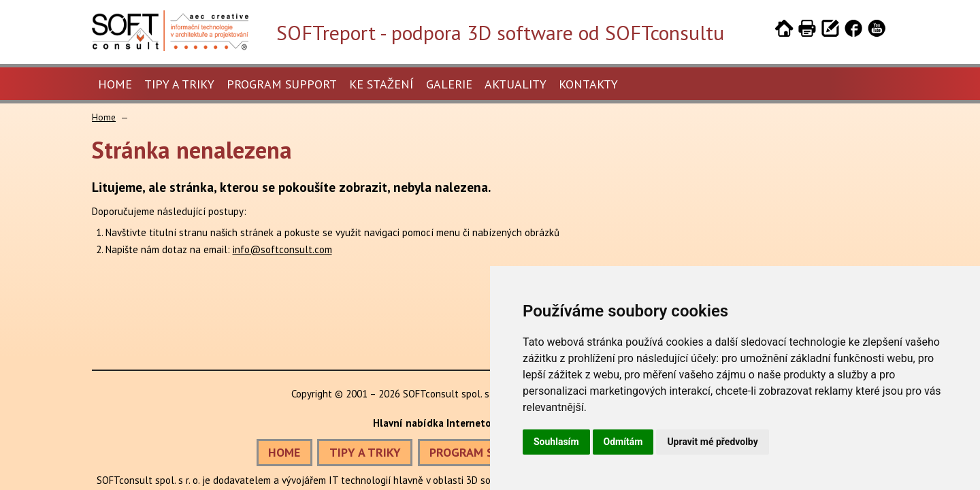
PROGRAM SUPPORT (484, 452)
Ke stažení (381, 84)
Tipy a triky (179, 84)
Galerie (449, 84)
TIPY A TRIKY (365, 452)
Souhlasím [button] (556, 442)
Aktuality (516, 84)
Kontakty (588, 84)
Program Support (282, 84)
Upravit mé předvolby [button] (712, 442)
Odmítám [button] (623, 442)
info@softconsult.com (282, 249)
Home (115, 84)
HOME (284, 452)
